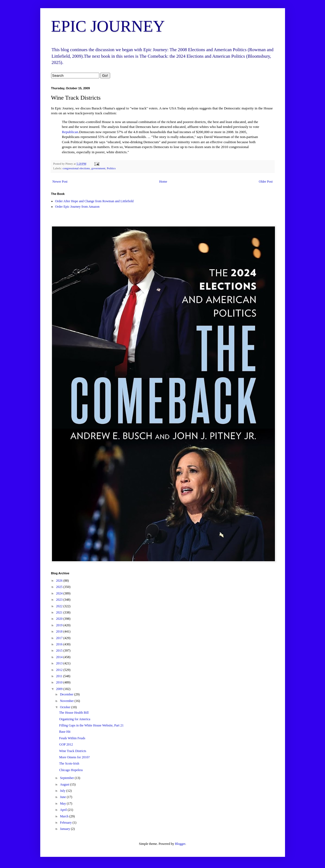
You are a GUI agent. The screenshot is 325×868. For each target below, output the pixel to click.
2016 (60, 644)
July (63, 791)
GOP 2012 (66, 744)
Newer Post (60, 182)
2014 (60, 657)
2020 (60, 619)
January (65, 829)
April (64, 810)
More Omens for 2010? (74, 757)
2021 (60, 612)
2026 (60, 581)
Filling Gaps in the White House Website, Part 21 (91, 725)
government (98, 168)
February (66, 823)
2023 (60, 600)
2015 (60, 651)
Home (163, 182)
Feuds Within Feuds (72, 738)
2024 (60, 593)
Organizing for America (75, 719)
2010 (60, 682)
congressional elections (76, 168)
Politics (111, 168)
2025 (60, 587)
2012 (60, 670)
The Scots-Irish (69, 763)
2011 (60, 676)
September (67, 778)
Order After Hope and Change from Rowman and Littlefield (95, 201)
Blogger (180, 844)
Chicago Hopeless (71, 770)
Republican (70, 132)
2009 (60, 689)
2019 (60, 625)
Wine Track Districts (73, 751)
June (63, 797)
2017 (60, 638)
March (64, 816)
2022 (60, 606)
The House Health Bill (74, 713)
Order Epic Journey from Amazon (77, 207)
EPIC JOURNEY (108, 26)
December (67, 694)
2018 (60, 631)
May (63, 803)
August (65, 784)
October (66, 707)
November (67, 701)
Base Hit (65, 732)
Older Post (266, 182)
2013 (60, 663)
